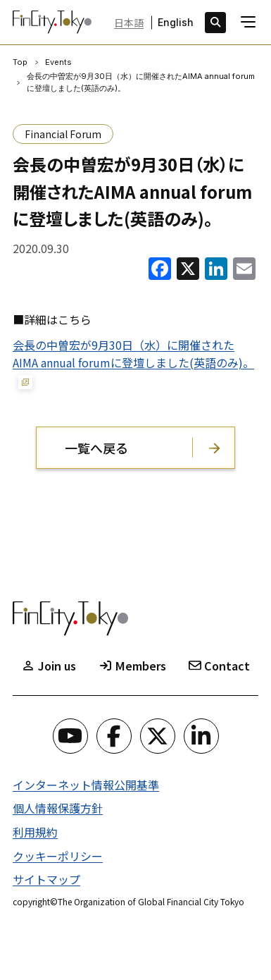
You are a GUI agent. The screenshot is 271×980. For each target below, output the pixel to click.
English (176, 23)
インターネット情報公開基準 (86, 785)
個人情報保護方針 (58, 808)
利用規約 (35, 832)
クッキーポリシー (58, 856)
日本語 (129, 23)
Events (58, 62)
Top (20, 62)
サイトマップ (46, 879)
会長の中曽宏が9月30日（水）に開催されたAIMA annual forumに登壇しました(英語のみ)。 (133, 354)
